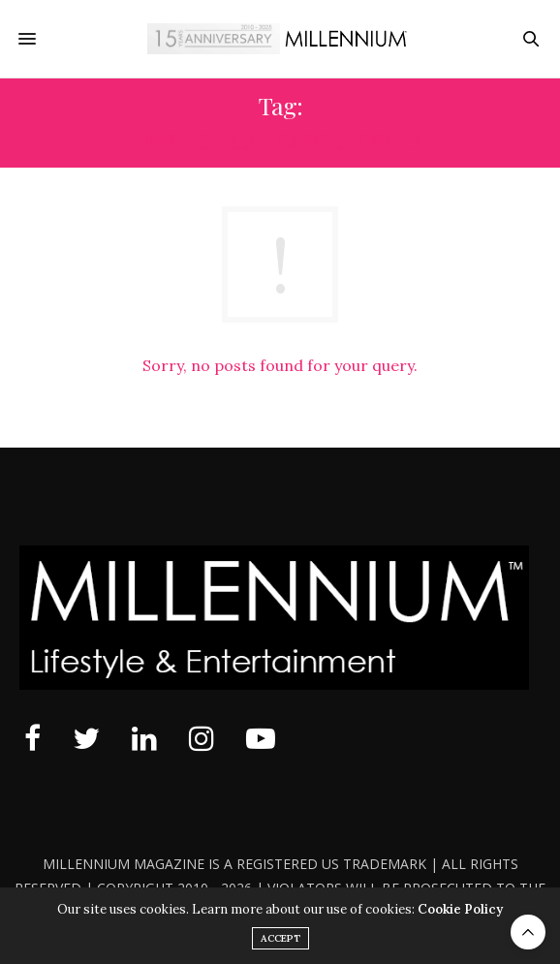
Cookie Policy (460, 909)
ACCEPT (280, 938)
